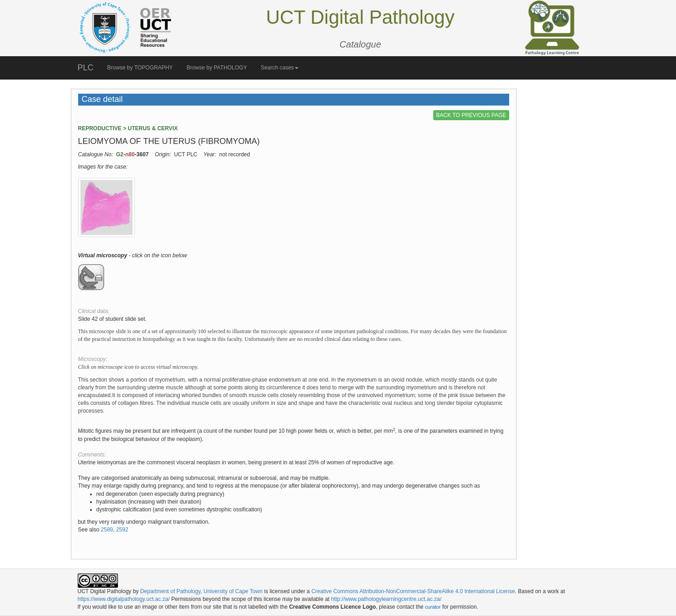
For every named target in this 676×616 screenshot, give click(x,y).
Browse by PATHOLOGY (217, 68)
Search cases (279, 68)
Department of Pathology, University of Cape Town (202, 591)
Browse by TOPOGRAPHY (140, 68)
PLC (86, 68)
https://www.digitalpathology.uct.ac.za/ (124, 599)
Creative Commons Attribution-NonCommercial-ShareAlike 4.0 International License (413, 591)
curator (433, 607)
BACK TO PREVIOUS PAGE (471, 115)
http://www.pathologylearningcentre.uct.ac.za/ (386, 599)
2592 (122, 530)
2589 (107, 530)
